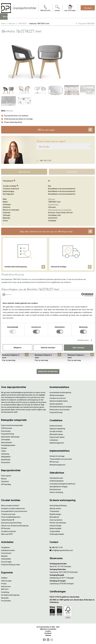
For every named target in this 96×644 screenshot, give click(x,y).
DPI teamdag (6, 484)
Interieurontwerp (56, 426)
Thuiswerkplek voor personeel (61, 459)
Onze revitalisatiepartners (11, 517)
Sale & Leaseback (56, 404)
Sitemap (48, 635)
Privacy (4, 584)
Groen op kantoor (56, 520)
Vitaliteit (4, 578)
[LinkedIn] (48, 640)
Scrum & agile (6, 562)
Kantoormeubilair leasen (59, 401)
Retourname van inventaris (60, 410)
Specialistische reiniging (58, 487)
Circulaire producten (9, 531)
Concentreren (6, 553)
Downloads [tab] (72, 172)
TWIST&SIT (22, 24)
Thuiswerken (54, 511)
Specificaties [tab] (24, 172)
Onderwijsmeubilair (57, 534)
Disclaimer (48, 633)
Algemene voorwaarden (48, 629)
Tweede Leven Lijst (8, 514)
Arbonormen (6, 587)
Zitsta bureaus (7, 428)
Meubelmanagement (57, 465)
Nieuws (4, 479)
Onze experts (6, 476)
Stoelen (4, 448)
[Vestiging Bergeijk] (72, 575)
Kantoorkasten (7, 443)
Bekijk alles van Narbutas (48, 371)
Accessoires (6, 462)
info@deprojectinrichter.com (61, 550)
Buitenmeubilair (55, 528)
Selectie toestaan (48, 348)
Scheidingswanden (8, 445)
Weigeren (18, 348)
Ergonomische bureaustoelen (12, 425)
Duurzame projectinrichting (11, 523)
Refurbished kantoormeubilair (61, 407)
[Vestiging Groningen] (72, 581)
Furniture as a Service (58, 398)
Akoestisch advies (56, 434)
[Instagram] (52, 640)
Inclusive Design (55, 526)
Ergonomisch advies (57, 437)
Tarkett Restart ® (8, 520)
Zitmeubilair (6, 440)
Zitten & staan (6, 581)
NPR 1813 (5, 589)
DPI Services (54, 462)
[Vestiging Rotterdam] (72, 569)
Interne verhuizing (56, 492)
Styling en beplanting (57, 429)
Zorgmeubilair (55, 531)
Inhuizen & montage (57, 456)
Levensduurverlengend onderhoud (62, 484)
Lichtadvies (54, 440)
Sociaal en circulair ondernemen (13, 509)
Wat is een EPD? (7, 534)
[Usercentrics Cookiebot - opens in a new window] (83, 295)
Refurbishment (55, 490)
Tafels (4, 451)
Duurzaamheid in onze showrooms (14, 511)
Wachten (4, 556)
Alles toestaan (79, 348)
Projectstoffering (8, 434)
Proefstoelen (6, 601)
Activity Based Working (58, 506)
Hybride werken (55, 509)
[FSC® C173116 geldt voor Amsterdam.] (72, 597)
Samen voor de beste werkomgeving (15, 526)
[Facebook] (44, 640)
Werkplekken (6, 457)
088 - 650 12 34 (45, 161)
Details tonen (83, 340)
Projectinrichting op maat (10, 565)
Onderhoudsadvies (57, 481)
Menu (6, 18)
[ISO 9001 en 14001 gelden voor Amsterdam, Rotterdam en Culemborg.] (72, 601)
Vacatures (5, 481)
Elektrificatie (6, 460)
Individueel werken (8, 550)
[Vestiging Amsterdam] (72, 564)
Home (3, 24)
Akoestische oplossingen (10, 437)
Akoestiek (5, 598)
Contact (88, 8)
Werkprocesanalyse (57, 395)
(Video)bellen (6, 559)
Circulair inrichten (56, 431)
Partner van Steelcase (58, 523)
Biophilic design (55, 514)
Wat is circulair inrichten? (10, 506)
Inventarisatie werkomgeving (60, 392)
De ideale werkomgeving (10, 595)
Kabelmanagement (57, 443)
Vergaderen (6, 547)
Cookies (48, 631)
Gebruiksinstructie (56, 478)
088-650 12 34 (56, 547)
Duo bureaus (6, 431)
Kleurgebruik (54, 517)
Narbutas (12, 24)
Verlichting (5, 454)
